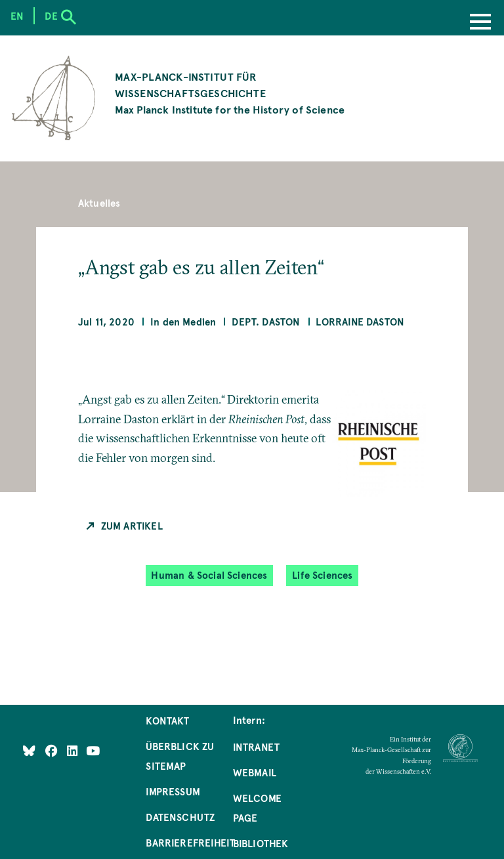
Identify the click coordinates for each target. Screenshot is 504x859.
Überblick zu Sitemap (180, 756)
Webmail (255, 772)
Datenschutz (180, 817)
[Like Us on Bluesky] (29, 751)
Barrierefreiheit (190, 843)
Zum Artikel (132, 526)
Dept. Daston (266, 322)
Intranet (256, 747)
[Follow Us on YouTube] (93, 751)
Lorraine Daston (360, 322)
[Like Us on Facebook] (53, 751)
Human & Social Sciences (209, 575)
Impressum (173, 791)
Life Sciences (322, 575)
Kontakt (167, 721)
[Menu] (480, 23)
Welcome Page (257, 808)
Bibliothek (261, 843)
